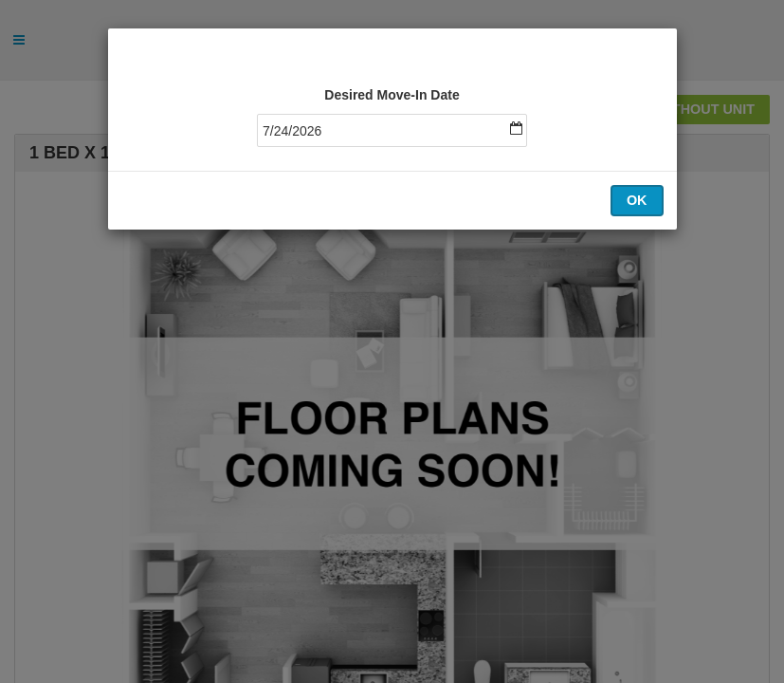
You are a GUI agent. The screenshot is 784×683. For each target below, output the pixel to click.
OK (637, 200)
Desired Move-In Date (392, 95)
